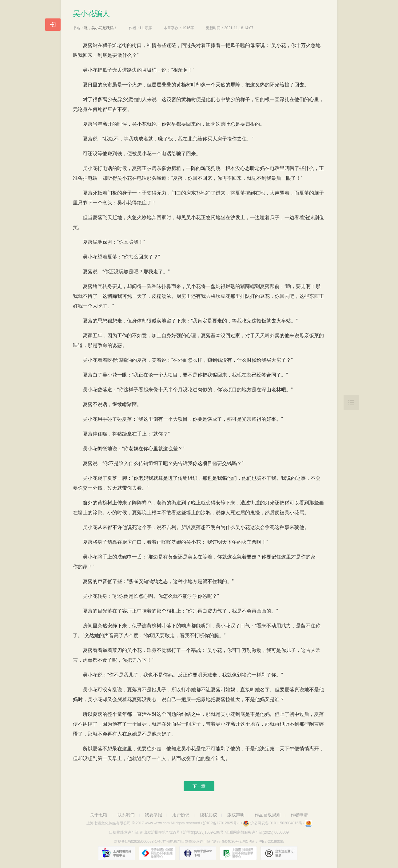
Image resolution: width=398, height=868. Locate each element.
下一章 (199, 786)
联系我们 (126, 815)
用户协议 (181, 815)
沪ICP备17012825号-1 (221, 823)
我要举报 (153, 815)
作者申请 (299, 815)
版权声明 (236, 815)
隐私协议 (209, 815)
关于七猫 (99, 815)
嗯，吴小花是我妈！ (101, 28)
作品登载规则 (268, 815)
